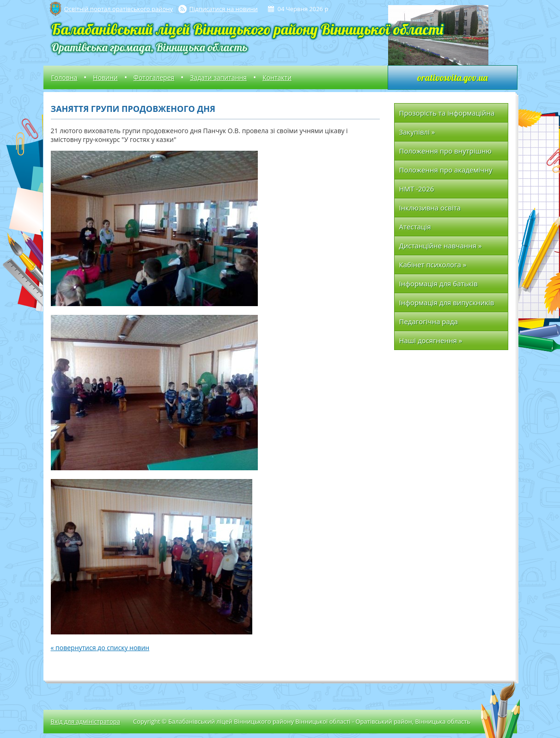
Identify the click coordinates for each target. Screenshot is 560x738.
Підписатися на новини (224, 9)
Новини (105, 77)
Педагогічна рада (429, 321)
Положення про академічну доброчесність (446, 172)
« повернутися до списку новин (100, 648)
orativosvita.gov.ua (452, 77)
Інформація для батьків (438, 283)
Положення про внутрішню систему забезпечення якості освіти (448, 153)
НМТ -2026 (417, 189)
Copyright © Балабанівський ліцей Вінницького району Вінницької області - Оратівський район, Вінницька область (302, 721)
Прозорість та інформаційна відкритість (447, 115)
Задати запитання (218, 77)
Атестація (415, 227)
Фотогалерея (154, 77)
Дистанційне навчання (441, 246)
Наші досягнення (431, 340)
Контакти (277, 77)
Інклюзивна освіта (430, 208)
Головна (64, 77)
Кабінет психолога (433, 264)
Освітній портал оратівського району (119, 9)
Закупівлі (417, 132)
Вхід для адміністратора (85, 721)
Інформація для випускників (447, 302)
